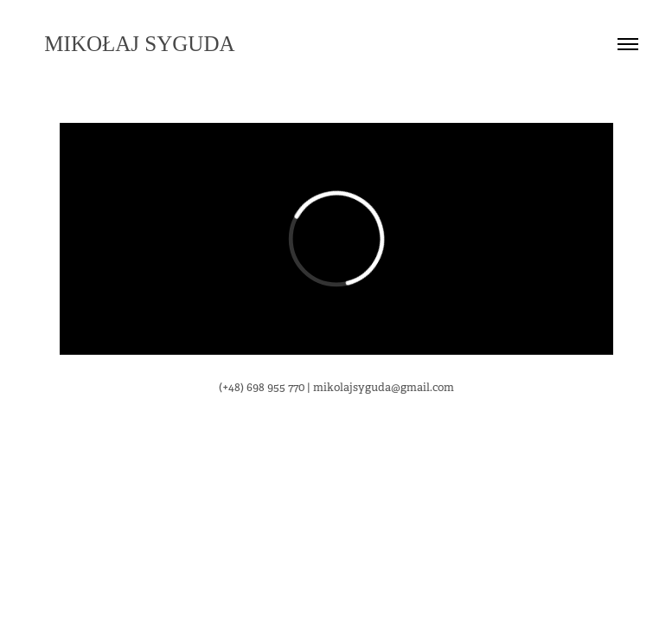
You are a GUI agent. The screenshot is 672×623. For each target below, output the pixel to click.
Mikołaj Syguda (134, 44)
